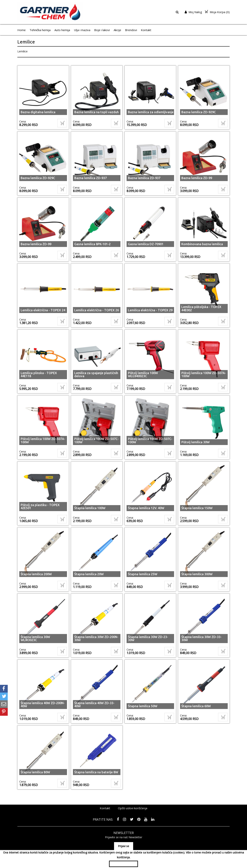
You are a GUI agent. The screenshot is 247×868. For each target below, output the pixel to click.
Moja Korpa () (217, 12)
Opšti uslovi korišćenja (133, 797)
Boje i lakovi (102, 30)
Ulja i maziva (82, 30)
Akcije (117, 30)
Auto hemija (62, 30)
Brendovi (131, 30)
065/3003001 (169, 843)
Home (22, 30)
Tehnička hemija (40, 30)
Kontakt (146, 30)
